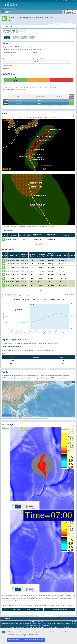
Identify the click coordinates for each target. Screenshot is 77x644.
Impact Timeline (7, 230)
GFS (16, 37)
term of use (50, 1)
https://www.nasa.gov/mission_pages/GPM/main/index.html (45, 378)
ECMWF (32, 37)
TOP (73, 115)
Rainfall (60, 97)
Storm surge (40, 97)
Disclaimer (32, 621)
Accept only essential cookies (34, 640)
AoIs (25, 340)
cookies (74, 621)
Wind (19, 97)
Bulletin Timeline (8, 249)
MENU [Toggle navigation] (6, 12)
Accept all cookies (14, 640)
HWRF (24, 37)
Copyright (40, 621)
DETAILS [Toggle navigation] (7, 27)
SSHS (60, 117)
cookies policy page (37, 632)
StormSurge (8, 424)
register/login (66, 1)
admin (73, 1)
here (24, 90)
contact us (57, 1)
